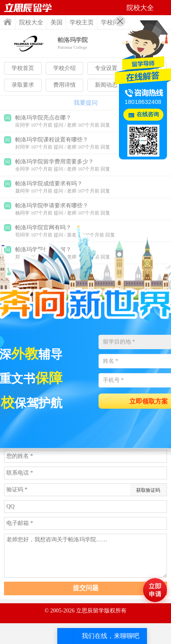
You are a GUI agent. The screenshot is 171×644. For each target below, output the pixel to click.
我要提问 (86, 103)
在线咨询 (148, 114)
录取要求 (23, 85)
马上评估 (155, 590)
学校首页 (23, 68)
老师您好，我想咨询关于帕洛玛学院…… (85, 556)
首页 (8, 22)
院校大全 (31, 22)
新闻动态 (106, 85)
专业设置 (106, 68)
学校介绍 (64, 68)
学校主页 (82, 22)
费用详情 (64, 85)
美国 (56, 22)
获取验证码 (148, 490)
